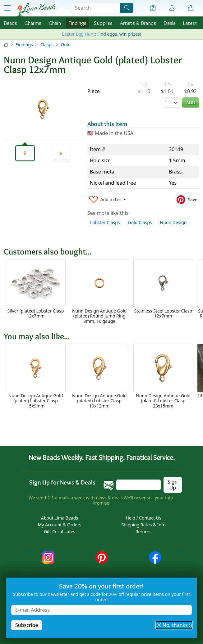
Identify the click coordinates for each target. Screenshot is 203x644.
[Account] (172, 8)
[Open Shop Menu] (7, 8)
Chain (55, 23)
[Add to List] (108, 199)
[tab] (25, 153)
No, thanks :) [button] (174, 625)
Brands (138, 23)
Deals (170, 23)
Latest (190, 23)
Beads (10, 23)
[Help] (153, 8)
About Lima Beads (60, 518)
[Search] (127, 8)
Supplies (103, 23)
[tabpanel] (43, 109)
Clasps (47, 45)
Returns (143, 531)
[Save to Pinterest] (187, 199)
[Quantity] (171, 103)
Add (191, 103)
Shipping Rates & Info (143, 525)
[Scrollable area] (103, 292)
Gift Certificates (60, 531)
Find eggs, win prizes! (119, 34)
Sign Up (173, 485)
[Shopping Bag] (191, 8)
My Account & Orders (60, 525)
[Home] (6, 45)
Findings (77, 23)
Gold (66, 45)
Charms (33, 23)
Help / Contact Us (143, 518)
